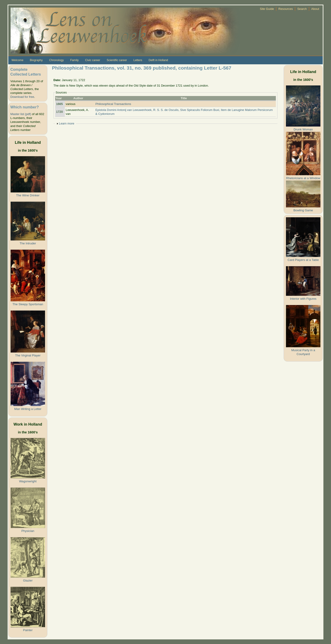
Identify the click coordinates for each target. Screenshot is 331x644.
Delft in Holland (158, 60)
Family (74, 60)
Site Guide (267, 9)
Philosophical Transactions (113, 104)
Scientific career (117, 60)
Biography (36, 60)
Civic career (93, 60)
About (315, 9)
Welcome (17, 60)
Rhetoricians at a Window (303, 178)
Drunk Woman (303, 129)
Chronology (57, 60)
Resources (286, 9)
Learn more (67, 123)
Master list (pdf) (21, 114)
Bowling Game (303, 210)
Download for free (22, 97)
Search (302, 9)
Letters (138, 60)
